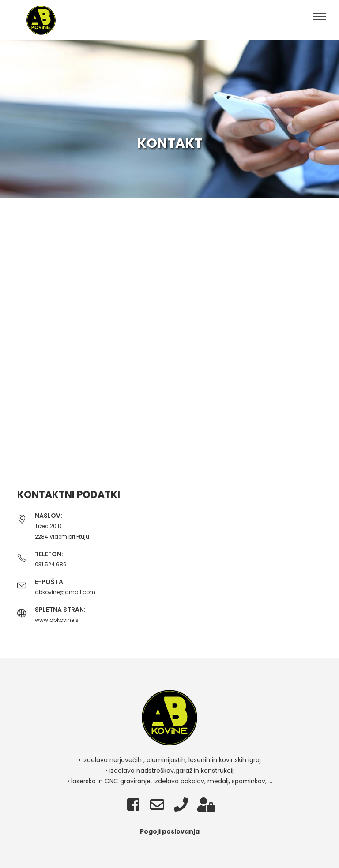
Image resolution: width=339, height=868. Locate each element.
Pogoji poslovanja (170, 831)
